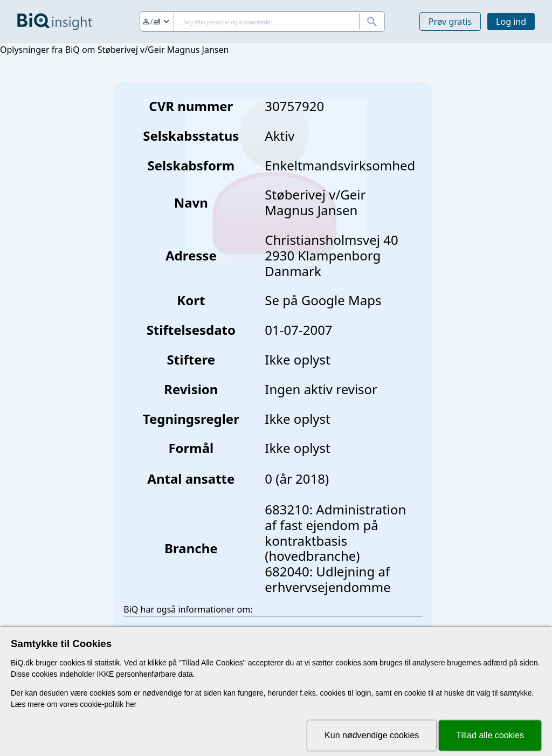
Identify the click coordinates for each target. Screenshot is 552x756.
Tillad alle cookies (490, 735)
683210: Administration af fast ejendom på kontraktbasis (335, 525)
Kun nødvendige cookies (372, 735)
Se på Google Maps (323, 300)
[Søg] (262, 22)
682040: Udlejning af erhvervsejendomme (327, 579)
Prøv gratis (450, 22)
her (131, 704)
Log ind (511, 22)
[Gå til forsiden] (55, 22)
